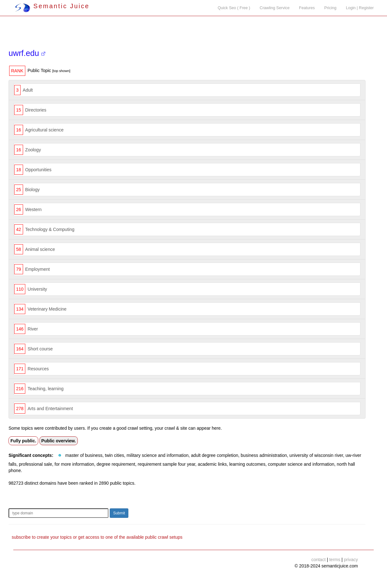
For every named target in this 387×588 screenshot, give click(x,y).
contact (319, 560)
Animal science (40, 249)
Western (34, 209)
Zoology (33, 150)
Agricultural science (44, 130)
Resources (38, 369)
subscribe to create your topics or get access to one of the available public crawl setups (97, 537)
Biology (33, 190)
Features (307, 8)
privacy (351, 560)
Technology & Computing (50, 229)
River (33, 329)
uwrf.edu (27, 53)
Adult (28, 90)
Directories (36, 110)
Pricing (331, 8)
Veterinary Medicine (47, 309)
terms (335, 560)
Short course (40, 349)
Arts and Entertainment (50, 409)
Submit (119, 513)
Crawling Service (274, 8)
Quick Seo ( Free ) (234, 8)
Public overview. (59, 441)
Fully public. (23, 441)
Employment (38, 269)
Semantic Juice (52, 6)
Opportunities (38, 170)
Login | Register (360, 8)
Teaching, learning (46, 389)
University (37, 289)
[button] (60, 456)
